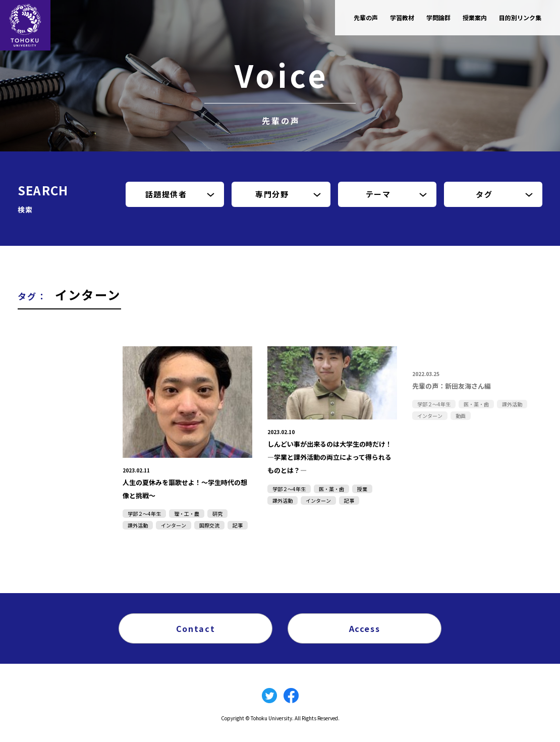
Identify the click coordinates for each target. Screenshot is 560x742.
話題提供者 (166, 194)
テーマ (378, 194)
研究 (217, 514)
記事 (238, 525)
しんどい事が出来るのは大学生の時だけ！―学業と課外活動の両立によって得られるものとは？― (332, 457)
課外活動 (138, 525)
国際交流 (209, 525)
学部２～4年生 (144, 514)
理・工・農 (187, 514)
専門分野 (272, 194)
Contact (196, 628)
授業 (362, 489)
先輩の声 (366, 17)
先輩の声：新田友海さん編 (458, 385)
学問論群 (438, 17)
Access (365, 628)
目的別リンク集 (520, 17)
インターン (174, 525)
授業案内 (475, 17)
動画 (461, 416)
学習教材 (402, 17)
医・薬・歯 (331, 489)
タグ (484, 194)
